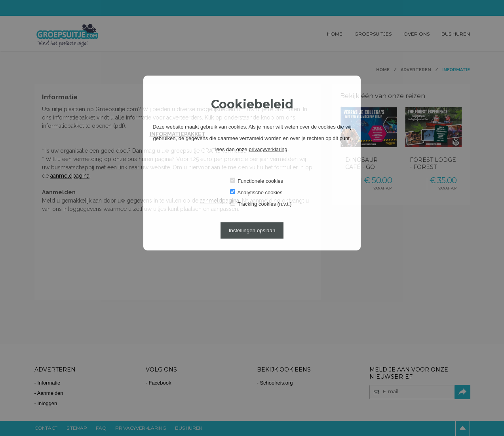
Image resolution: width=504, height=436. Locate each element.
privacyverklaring (268, 149)
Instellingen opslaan (252, 230)
